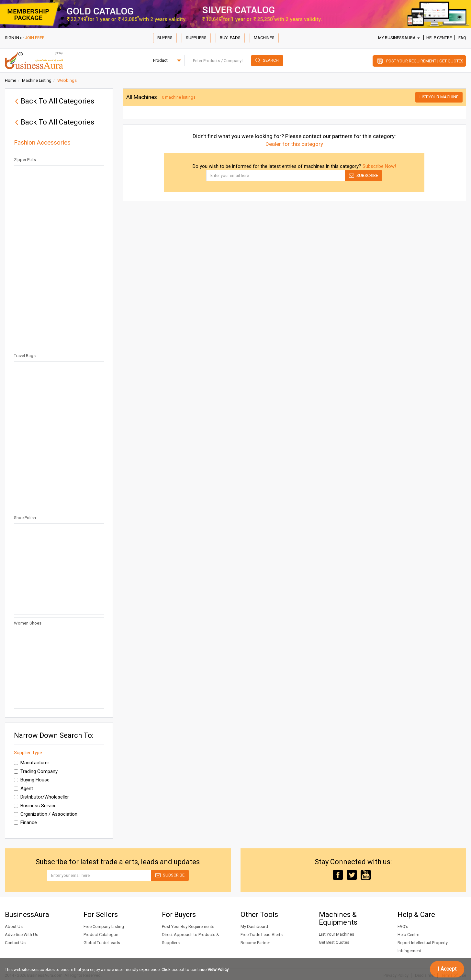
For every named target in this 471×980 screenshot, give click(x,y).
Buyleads (230, 38)
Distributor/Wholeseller (41, 797)
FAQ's (403, 926)
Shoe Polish (25, 518)
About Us (14, 926)
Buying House (32, 780)
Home (11, 80)
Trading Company (36, 771)
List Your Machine (439, 97)
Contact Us (15, 943)
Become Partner (255, 943)
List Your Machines (336, 934)
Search (271, 60)
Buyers (165, 38)
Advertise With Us (22, 935)
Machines (264, 38)
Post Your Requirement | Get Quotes (425, 61)
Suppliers (196, 38)
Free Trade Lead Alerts (262, 935)
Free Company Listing (104, 926)
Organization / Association (46, 814)
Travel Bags (25, 356)
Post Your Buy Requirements (188, 926)
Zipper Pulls (25, 160)
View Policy (218, 969)
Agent (23, 789)
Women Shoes (29, 623)
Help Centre (439, 38)
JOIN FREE (35, 38)
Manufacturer (32, 763)
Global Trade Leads (102, 943)
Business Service (35, 806)
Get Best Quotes (334, 942)
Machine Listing (37, 80)
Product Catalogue (101, 935)
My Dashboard (254, 926)
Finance (25, 822)
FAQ (462, 38)
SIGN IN (12, 38)
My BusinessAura (399, 38)
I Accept (447, 969)
